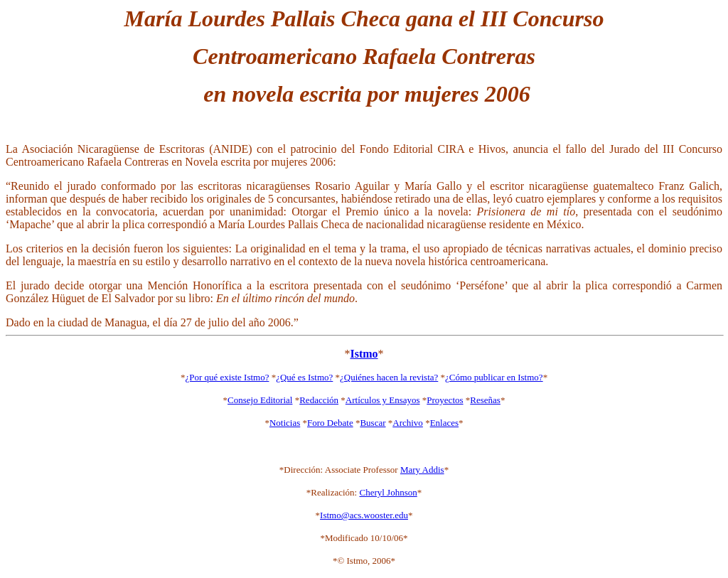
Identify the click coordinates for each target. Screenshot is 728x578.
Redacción (319, 400)
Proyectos (445, 400)
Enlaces (444, 423)
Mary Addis (422, 470)
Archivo (408, 423)
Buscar (373, 423)
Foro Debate (330, 423)
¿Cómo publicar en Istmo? (494, 377)
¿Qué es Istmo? (304, 377)
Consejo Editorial (260, 400)
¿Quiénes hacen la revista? (389, 377)
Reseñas (485, 400)
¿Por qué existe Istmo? (227, 377)
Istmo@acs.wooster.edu (364, 515)
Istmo (364, 354)
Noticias (285, 423)
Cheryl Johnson (388, 492)
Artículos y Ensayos (383, 400)
